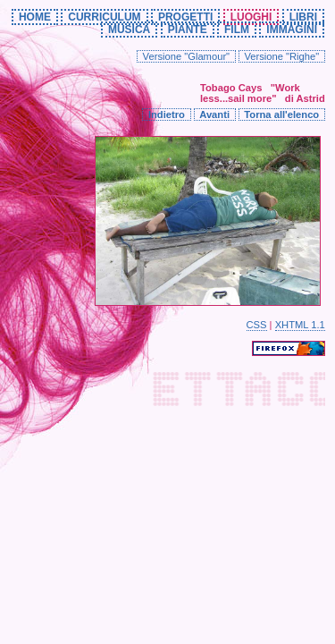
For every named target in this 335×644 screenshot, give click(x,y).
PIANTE (188, 30)
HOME (35, 17)
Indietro (167, 114)
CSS (257, 325)
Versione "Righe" (281, 56)
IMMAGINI (292, 30)
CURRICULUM (104, 17)
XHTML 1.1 (300, 325)
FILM (237, 30)
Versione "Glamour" (187, 56)
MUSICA (129, 30)
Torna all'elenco (281, 114)
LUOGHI (251, 17)
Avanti (214, 114)
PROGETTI (185, 17)
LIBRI (303, 17)
